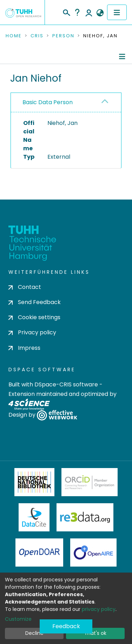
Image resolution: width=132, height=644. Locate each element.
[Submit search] (66, 12)
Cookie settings (34, 317)
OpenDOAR (39, 553)
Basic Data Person (48, 102)
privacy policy (99, 609)
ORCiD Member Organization (90, 482)
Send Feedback (35, 302)
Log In (89, 12)
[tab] (66, 103)
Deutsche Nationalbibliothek (34, 482)
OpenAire (93, 553)
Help (77, 12)
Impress (24, 348)
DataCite (34, 517)
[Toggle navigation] (117, 12)
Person (63, 36)
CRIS (37, 36)
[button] (100, 13)
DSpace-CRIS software (66, 384)
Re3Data (85, 517)
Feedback (66, 626)
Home (14, 36)
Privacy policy (32, 332)
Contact (25, 287)
